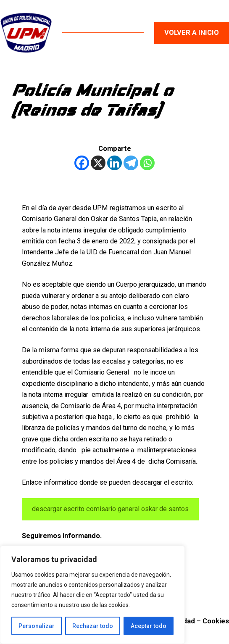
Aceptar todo (149, 626)
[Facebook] (82, 163)
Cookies (216, 621)
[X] (98, 163)
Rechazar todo (93, 626)
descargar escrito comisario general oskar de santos (110, 509)
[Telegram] (131, 163)
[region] (92, 595)
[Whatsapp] (147, 163)
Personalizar (37, 626)
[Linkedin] (114, 163)
